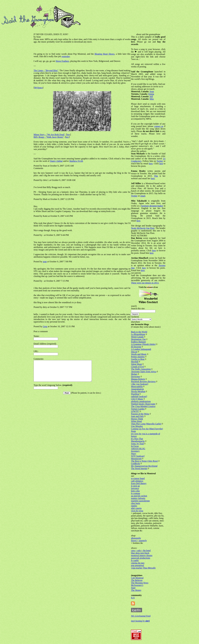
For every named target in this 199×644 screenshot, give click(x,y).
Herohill (135, 362)
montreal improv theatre (142, 555)
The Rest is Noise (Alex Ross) (144, 461)
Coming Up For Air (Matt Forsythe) (147, 429)
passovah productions (141, 558)
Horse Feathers (62, 61)
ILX (133, 598)
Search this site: (138, 308)
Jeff (151, 96)
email (143, 196)
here (151, 164)
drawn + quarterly (139, 541)
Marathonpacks (138, 441)
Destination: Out (138, 339)
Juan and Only (137, 416)
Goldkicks (136, 464)
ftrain (133, 431)
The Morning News (140, 583)
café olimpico (137, 481)
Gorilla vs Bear (138, 359)
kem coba (135, 491)
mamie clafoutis (138, 498)
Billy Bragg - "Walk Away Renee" (49, 137)
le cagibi (135, 560)
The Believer (137, 580)
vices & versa (137, 511)
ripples (134, 506)
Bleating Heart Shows (104, 54)
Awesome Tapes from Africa (144, 372)
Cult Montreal (137, 578)
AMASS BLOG (138, 449)
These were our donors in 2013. (145, 283)
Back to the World (139, 332)
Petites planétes (138, 357)
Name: (37, 336)
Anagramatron (137, 389)
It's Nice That (137, 439)
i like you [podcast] (140, 384)
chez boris (135, 503)
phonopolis (136, 538)
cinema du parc (138, 563)
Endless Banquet (138, 342)
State (133, 588)
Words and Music (139, 354)
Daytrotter (136, 377)
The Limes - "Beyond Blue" (46, 70)
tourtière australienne (140, 501)
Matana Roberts (138, 379)
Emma (151, 94)
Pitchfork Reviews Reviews (143, 381)
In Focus (135, 446)
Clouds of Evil (137, 367)
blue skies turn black (140, 553)
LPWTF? (135, 411)
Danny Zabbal (56, 161)
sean (45, 262)
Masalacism (136, 459)
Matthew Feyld (76, 161)
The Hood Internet (139, 468)
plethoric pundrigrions (141, 401)
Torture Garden (138, 409)
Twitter (160, 161)
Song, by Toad (137, 444)
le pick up (135, 486)
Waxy (134, 454)
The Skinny (136, 590)
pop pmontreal (137, 565)
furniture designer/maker (152, 206)
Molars (134, 374)
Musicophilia (137, 386)
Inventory (135, 451)
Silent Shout (136, 364)
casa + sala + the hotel (141, 550)
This (156, 176)
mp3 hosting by (140, 621)
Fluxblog (135, 394)
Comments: (39, 359)
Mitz (152, 99)
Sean (152, 91)
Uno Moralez (137, 426)
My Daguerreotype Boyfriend (144, 466)
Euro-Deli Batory (139, 483)
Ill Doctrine (136, 347)
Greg (45, 326)
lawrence (135, 488)
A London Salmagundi (141, 349)
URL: (36, 351)
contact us (159, 126)
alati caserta (136, 508)
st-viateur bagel (138, 478)
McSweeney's (137, 585)
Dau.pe (134, 352)
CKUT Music (137, 399)
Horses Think (137, 419)
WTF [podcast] (138, 456)
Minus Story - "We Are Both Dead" (49, 135)
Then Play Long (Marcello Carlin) (146, 424)
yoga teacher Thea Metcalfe (143, 568)
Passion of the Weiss (140, 414)
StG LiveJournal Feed (141, 616)
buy (68, 135)
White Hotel (136, 421)
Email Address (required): (45, 344)
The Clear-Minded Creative (143, 406)
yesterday (66, 56)
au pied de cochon (139, 496)
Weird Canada (137, 337)
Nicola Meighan (138, 391)
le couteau (135, 493)
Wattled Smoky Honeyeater (143, 404)
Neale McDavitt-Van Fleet (143, 228)
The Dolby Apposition (141, 369)
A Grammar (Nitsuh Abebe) (143, 344)
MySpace (38, 88)
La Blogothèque (138, 334)
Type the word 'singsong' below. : (53, 389)
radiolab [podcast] (139, 396)
